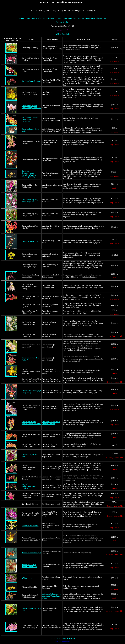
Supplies (66, 22)
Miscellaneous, (49, 18)
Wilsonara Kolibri (29, 578)
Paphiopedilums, (79, 18)
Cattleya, (40, 18)
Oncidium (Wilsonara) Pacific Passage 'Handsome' (30, 119)
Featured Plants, (25, 18)
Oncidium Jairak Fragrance (31, 81)
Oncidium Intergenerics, (63, 18)
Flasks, (34, 18)
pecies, (59, 22)
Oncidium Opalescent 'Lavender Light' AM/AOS (31, 107)
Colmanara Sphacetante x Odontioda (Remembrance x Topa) (52, 596)
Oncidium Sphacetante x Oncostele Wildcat (51, 423)
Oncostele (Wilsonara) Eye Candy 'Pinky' (31, 392)
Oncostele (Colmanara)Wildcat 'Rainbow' (29, 486)
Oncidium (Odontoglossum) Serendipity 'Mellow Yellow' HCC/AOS (29, 174)
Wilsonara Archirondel (30, 526)
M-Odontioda (64, 34)
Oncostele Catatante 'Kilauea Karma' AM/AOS (31, 423)
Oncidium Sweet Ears (30, 241)
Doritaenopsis (91, 18)
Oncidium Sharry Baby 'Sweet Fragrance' (30, 201)
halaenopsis (101, 18)
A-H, (57, 34)
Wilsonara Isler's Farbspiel (31, 553)
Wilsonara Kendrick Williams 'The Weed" (29, 566)
